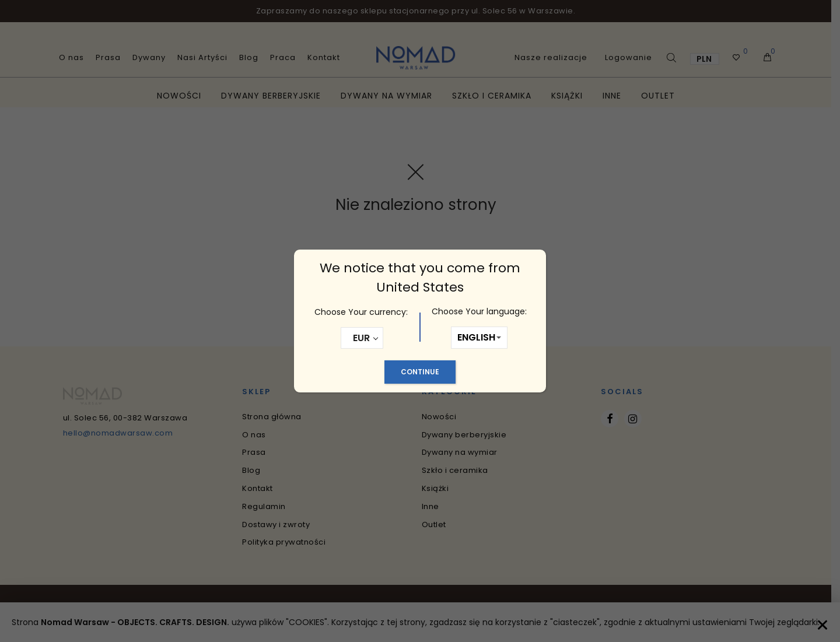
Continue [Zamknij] (420, 372)
